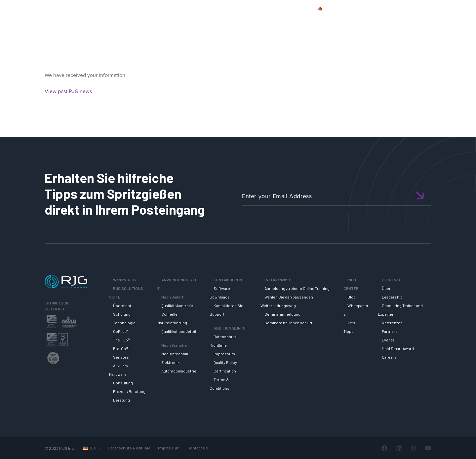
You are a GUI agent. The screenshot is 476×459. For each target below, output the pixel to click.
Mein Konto (424, 9)
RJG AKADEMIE (362, 21)
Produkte (352, 9)
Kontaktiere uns (387, 9)
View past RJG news (68, 91)
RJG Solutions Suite (273, 21)
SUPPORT (320, 21)
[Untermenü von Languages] (99, 448)
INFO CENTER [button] (410, 21)
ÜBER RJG (451, 21)
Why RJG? (225, 21)
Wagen (453, 9)
